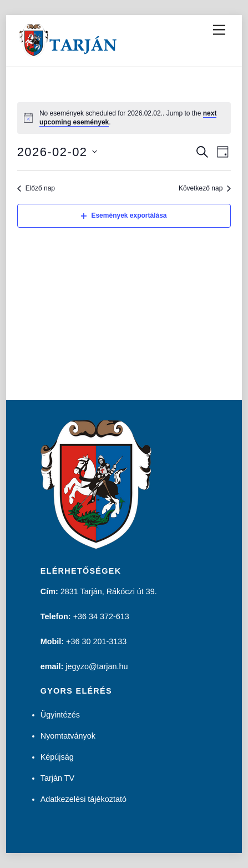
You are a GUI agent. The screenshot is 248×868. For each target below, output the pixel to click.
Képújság (57, 757)
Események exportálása (124, 215)
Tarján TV (57, 778)
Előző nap (36, 188)
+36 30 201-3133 (96, 641)
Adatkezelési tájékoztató (83, 799)
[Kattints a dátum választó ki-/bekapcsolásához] (57, 152)
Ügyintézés (60, 715)
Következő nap (205, 188)
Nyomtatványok (68, 736)
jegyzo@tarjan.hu (97, 666)
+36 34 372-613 (101, 616)
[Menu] (219, 30)
